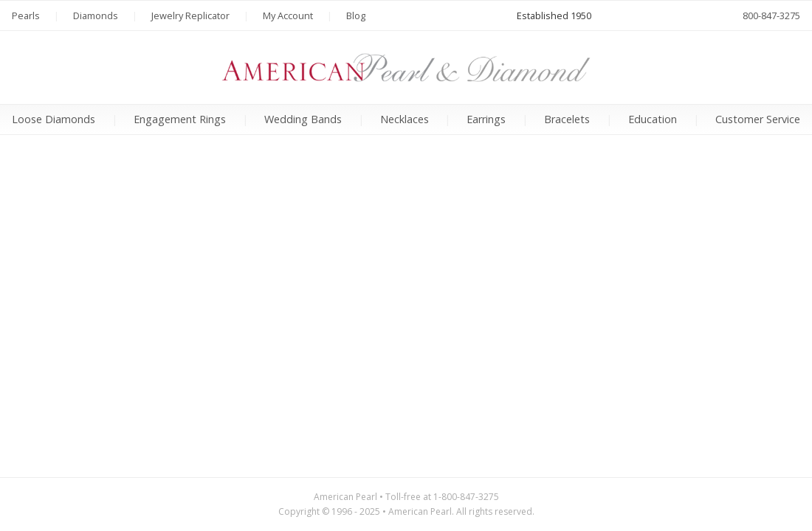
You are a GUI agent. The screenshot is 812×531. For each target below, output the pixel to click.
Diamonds (96, 15)
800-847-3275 (771, 15)
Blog (356, 15)
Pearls (26, 15)
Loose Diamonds (54, 119)
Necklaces (405, 119)
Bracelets (567, 119)
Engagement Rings (180, 119)
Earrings (486, 119)
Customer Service (758, 119)
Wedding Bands (303, 119)
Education (653, 119)
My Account (288, 15)
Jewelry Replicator (190, 15)
